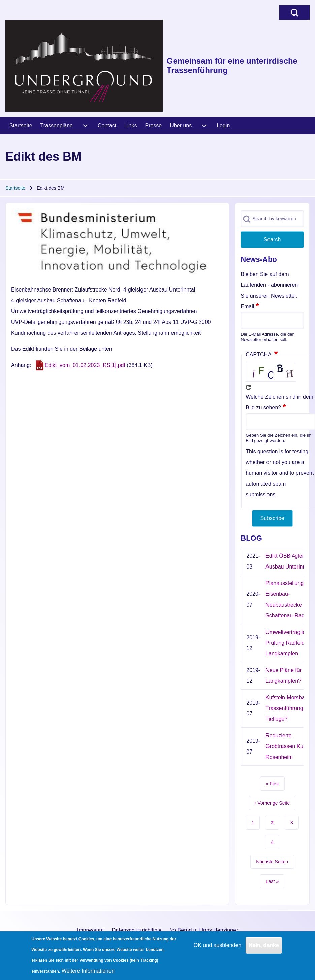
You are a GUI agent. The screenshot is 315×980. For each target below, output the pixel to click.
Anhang (20, 365)
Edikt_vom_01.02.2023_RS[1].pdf (85, 365)
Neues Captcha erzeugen (248, 387)
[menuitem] (21, 126)
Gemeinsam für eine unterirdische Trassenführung (232, 66)
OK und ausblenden (217, 948)
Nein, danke (264, 948)
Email (247, 307)
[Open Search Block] (294, 12)
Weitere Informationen (88, 974)
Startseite (15, 188)
